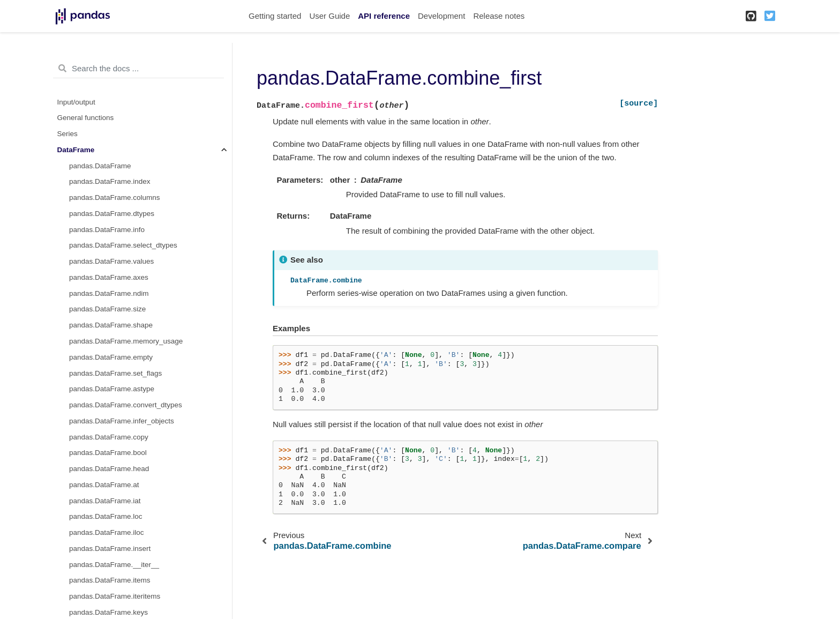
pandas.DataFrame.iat (105, 501)
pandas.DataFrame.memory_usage (126, 341)
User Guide (329, 16)
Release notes (499, 16)
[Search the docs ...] (138, 69)
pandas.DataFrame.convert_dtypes (126, 405)
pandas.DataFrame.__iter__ (114, 565)
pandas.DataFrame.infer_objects (122, 421)
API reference (384, 16)
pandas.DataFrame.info (107, 230)
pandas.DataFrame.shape (111, 325)
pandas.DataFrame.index (110, 181)
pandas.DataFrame (100, 166)
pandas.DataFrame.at (104, 485)
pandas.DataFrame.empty (111, 357)
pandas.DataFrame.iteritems (115, 596)
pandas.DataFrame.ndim (109, 293)
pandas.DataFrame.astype (112, 389)
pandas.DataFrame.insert (110, 549)
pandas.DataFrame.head (109, 469)
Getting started (275, 16)
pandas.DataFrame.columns (115, 197)
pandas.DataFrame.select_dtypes (123, 245)
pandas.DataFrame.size (107, 309)
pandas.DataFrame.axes (109, 277)
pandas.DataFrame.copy (109, 437)
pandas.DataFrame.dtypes (112, 214)
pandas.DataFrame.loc (106, 516)
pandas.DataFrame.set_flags (115, 373)
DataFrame (76, 150)
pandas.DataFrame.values (111, 261)
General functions (86, 118)
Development (441, 16)
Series (67, 134)
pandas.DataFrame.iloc (107, 532)
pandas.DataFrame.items (110, 580)
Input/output (76, 102)
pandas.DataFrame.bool (108, 453)
